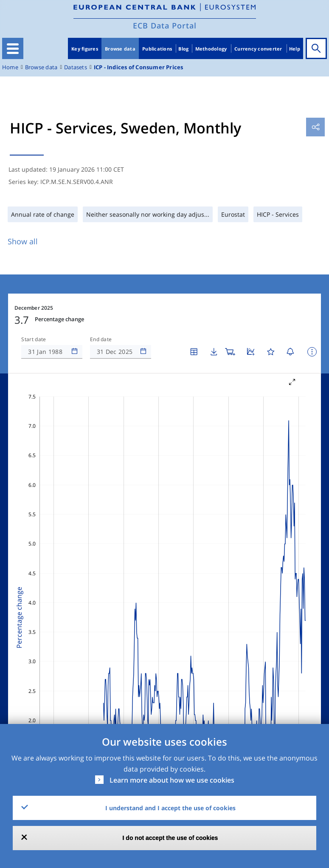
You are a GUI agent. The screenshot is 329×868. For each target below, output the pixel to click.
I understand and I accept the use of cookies (170, 808)
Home (10, 67)
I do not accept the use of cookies (170, 838)
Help (295, 49)
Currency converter (258, 49)
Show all (23, 241)
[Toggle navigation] (13, 48)
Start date (34, 339)
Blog (183, 49)
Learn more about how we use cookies (172, 780)
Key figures (85, 49)
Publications (157, 49)
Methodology (211, 49)
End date (101, 339)
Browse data (120, 49)
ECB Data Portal (165, 25)
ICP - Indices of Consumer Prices (139, 67)
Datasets (76, 67)
